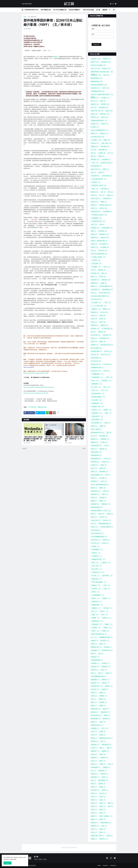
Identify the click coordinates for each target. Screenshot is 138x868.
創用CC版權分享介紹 (97, 433)
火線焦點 (102, 153)
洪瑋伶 (102, 754)
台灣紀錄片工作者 (106, 163)
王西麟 (102, 764)
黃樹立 (102, 832)
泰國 (109, 748)
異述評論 (106, 68)
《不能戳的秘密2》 (97, 374)
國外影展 (94, 192)
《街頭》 (106, 267)
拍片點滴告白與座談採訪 (99, 85)
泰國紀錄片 (95, 751)
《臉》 (94, 611)
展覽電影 (103, 696)
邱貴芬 (105, 494)
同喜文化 (94, 670)
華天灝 (94, 787)
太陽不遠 (105, 683)
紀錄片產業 (95, 88)
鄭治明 (94, 813)
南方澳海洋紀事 (107, 650)
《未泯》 (106, 589)
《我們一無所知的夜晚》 (98, 582)
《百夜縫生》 (96, 608)
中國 (102, 225)
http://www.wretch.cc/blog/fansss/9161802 (36, 373)
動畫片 (102, 644)
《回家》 (94, 381)
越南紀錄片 (95, 494)
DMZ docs (107, 520)
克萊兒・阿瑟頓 (96, 429)
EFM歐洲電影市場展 (105, 524)
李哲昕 (104, 465)
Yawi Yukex (95, 543)
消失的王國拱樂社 (97, 475)
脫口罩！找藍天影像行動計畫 (100, 485)
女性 (94, 107)
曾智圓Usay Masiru (97, 725)
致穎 (93, 780)
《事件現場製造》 (97, 550)
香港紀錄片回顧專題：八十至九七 (101, 511)
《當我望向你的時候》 (98, 397)
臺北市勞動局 (103, 780)
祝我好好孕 (102, 771)
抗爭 (103, 192)
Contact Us (113, 865)
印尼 (101, 654)
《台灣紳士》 (96, 553)
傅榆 (93, 231)
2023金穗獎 (107, 212)
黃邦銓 (94, 208)
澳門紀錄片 (95, 329)
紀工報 (34, 865)
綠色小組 (94, 202)
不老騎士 (105, 631)
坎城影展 (94, 312)
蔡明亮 (102, 488)
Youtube (105, 543)
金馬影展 (103, 498)
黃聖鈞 (110, 836)
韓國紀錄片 (106, 504)
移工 (110, 153)
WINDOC (106, 540)
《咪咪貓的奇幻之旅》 (98, 559)
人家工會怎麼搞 (96, 423)
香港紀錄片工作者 (105, 205)
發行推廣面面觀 (96, 166)
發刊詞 (102, 277)
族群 (106, 75)
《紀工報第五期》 (32, 17)
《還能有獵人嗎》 (97, 621)
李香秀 (94, 319)
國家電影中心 (104, 234)
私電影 (110, 195)
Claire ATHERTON (104, 293)
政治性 (106, 709)
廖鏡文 (94, 702)
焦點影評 (94, 247)
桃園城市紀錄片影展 (106, 738)
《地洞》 (94, 563)
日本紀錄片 (95, 273)
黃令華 (104, 117)
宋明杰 (94, 693)
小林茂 (94, 696)
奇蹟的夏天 (105, 439)
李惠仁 (94, 468)
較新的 (25, 448)
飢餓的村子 (95, 826)
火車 (102, 195)
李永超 (102, 316)
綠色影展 (104, 774)
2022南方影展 (96, 212)
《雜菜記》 (108, 624)
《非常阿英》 (96, 628)
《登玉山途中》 (96, 400)
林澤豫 (102, 468)
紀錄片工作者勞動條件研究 (99, 130)
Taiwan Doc (103, 251)
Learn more (13, 859)
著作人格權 (95, 790)
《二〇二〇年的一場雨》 (98, 306)
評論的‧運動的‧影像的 (27, 4)
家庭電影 (94, 238)
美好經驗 (55, 57)
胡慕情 (101, 156)
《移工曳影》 (108, 608)
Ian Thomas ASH (96, 299)
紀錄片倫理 (103, 107)
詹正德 (101, 173)
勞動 (103, 101)
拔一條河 (107, 459)
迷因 (110, 806)
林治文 (94, 322)
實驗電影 (94, 442)
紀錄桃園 (94, 481)
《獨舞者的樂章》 (97, 605)
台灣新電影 (95, 663)
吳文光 (104, 670)
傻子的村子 (105, 641)
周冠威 (109, 673)
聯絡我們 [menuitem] (105, 10)
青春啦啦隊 (95, 504)
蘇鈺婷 (94, 338)
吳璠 (101, 673)
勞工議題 (108, 647)
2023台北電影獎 (96, 348)
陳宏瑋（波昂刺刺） (106, 816)
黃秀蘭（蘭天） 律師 (97, 836)
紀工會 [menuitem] (98, 10)
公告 (93, 270)
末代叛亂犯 (95, 728)
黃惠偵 (102, 829)
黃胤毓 (94, 839)
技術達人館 (105, 238)
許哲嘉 (94, 797)
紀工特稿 (103, 478)
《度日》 (106, 387)
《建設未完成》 (96, 579)
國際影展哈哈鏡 (42, 407)
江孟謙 (94, 748)
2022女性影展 (107, 176)
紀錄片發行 (107, 335)
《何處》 (109, 377)
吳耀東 (94, 234)
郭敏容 (104, 202)
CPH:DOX (103, 517)
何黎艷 (102, 426)
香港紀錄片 (104, 114)
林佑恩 (102, 319)
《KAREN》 (95, 546)
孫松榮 (105, 689)
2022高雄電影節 (107, 290)
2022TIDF (103, 208)
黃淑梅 (110, 514)
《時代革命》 (96, 589)
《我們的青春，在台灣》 (98, 186)
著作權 (105, 790)
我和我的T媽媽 (96, 459)
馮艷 (93, 514)
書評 (104, 273)
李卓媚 (94, 316)
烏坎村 (94, 761)
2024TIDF (108, 351)
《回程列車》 (96, 182)
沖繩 (102, 748)
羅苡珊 (94, 133)
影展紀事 (95, 104)
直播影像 (106, 767)
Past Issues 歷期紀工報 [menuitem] (60, 10)
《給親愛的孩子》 (97, 403)
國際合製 (94, 439)
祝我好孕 (94, 774)
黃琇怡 (94, 517)
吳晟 (93, 673)
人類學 (107, 423)
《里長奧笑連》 (96, 624)
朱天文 (94, 732)
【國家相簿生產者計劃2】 (99, 120)
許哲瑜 (102, 797)
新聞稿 (107, 715)
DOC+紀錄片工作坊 (97, 137)
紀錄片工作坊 (96, 169)
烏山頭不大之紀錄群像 (98, 65)
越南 (110, 803)
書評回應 (106, 719)
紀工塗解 (105, 98)
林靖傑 (94, 472)
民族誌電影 (95, 745)
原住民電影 (104, 436)
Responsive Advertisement (69, 848)
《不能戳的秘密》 (97, 377)
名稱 (93, 34)
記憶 (93, 173)
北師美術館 (95, 650)
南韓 (93, 654)
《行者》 (104, 615)
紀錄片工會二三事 (97, 111)
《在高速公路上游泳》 (98, 221)
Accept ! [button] (7, 863)
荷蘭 (93, 784)
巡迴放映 (102, 270)
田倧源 (94, 478)
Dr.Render (95, 143)
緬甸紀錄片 (106, 280)
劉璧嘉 (94, 644)
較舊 (84, 448)
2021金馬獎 (95, 176)
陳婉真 (94, 286)
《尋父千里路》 (96, 569)
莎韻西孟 (102, 784)
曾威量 (94, 722)
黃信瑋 (94, 829)
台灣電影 (105, 663)
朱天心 (105, 728)
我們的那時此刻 (96, 455)
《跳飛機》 (95, 618)
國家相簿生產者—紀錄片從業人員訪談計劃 (102, 72)
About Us (105, 865)
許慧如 (94, 342)
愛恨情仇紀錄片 (96, 452)
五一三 (94, 637)
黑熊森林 (94, 345)
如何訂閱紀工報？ (97, 686)
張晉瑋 (94, 706)
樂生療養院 (104, 472)
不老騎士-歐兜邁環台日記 (99, 634)
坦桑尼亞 (105, 680)
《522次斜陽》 (96, 303)
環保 (93, 332)
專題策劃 (107, 59)
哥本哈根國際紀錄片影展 (98, 676)
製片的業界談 (104, 338)
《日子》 (104, 390)
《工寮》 (94, 163)
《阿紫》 (94, 189)
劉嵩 (109, 433)
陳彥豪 (94, 819)
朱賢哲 (94, 244)
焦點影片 (95, 62)
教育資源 (94, 712)
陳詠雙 (102, 819)
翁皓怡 (105, 777)
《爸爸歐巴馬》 (96, 602)
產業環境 (105, 104)
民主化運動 (104, 244)
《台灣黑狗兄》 (96, 556)
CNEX (94, 293)
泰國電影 (105, 751)
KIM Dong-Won (96, 371)
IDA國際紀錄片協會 (97, 368)
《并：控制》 (96, 387)
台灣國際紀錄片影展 (98, 91)
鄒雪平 (102, 810)
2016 (93, 150)
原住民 (106, 88)
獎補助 (94, 764)
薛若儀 (94, 793)
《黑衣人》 (95, 631)
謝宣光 (102, 800)
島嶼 (93, 699)
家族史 (102, 693)
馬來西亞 (95, 117)
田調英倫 (94, 146)
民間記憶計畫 (106, 745)
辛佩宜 (102, 806)
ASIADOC (95, 355)
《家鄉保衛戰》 (96, 384)
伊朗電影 (94, 641)
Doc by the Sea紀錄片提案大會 (100, 296)
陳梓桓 (102, 501)
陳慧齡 (94, 501)
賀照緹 (94, 114)
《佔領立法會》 (96, 264)
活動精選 (94, 325)
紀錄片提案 (107, 199)
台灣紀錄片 (96, 59)
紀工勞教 (95, 98)
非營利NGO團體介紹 (106, 286)
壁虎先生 (95, 124)
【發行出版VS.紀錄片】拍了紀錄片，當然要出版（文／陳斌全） (75, 439)
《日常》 (106, 585)
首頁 (25, 17)
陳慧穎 (107, 140)
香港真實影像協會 (97, 507)
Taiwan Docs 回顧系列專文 (99, 254)
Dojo (93, 524)
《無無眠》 (106, 598)
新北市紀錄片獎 (96, 715)
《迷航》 (108, 413)
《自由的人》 (96, 410)
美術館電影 (95, 777)
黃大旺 (101, 514)
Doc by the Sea (96, 361)
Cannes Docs (105, 355)
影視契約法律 (96, 709)
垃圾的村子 (95, 683)
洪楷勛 (94, 754)
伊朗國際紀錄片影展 (106, 637)
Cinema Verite (96, 520)
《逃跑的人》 (106, 618)
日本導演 (94, 465)
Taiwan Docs (95, 540)
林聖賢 (94, 738)
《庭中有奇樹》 (107, 576)
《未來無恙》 (96, 140)
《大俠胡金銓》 (106, 381)
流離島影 (104, 325)
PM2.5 (106, 371)
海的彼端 (94, 758)
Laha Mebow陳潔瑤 (106, 527)
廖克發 (109, 111)
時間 (110, 192)
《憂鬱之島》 (96, 309)
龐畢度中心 (104, 839)
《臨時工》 (104, 611)
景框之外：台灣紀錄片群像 (99, 241)
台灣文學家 (105, 189)
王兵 (108, 475)
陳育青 (102, 342)
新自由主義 (95, 462)
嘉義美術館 (95, 680)
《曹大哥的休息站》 (97, 394)
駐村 (104, 826)
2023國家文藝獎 (96, 351)
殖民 (103, 741)
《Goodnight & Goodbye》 (99, 215)
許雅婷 (106, 491)
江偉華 (94, 195)
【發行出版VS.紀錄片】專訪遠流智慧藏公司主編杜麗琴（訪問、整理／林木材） (33, 439)
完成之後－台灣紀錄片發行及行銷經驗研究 (102, 94)
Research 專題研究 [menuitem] (74, 10)
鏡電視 (104, 283)
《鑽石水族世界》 (97, 420)
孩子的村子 (95, 689)
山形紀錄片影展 (96, 446)
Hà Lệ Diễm (107, 364)
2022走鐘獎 (95, 290)
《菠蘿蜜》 (107, 410)
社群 (93, 771)
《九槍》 (107, 303)
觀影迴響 (94, 283)
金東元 (94, 498)
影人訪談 (104, 312)
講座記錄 (104, 133)
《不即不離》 (96, 260)
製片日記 (103, 793)
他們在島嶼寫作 (107, 228)
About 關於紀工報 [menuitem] (46, 10)
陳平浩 (94, 101)
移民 (93, 156)
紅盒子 (104, 481)
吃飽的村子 (106, 667)
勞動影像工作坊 (96, 647)
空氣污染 (102, 332)
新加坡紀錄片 (105, 712)
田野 (110, 764)
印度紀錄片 (95, 657)
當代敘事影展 (96, 767)
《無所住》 (95, 598)
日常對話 (105, 462)
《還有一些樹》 (106, 143)
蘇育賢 (106, 169)
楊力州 (102, 322)
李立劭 (94, 735)
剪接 (93, 153)
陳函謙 (94, 816)
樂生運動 (94, 741)
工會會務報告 (96, 75)
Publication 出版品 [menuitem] (88, 10)
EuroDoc (94, 527)
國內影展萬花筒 (96, 78)
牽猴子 (102, 761)
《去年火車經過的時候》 (98, 179)
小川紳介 (104, 442)
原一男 (94, 436)
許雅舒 (94, 800)
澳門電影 (104, 758)
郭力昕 (94, 810)
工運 (106, 446)
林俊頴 (102, 735)
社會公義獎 (105, 146)
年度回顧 (102, 699)
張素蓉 (102, 706)
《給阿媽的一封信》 (97, 407)
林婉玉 (94, 277)
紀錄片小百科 (96, 199)
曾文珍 (102, 722)
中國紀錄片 (95, 228)
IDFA (93, 251)
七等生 (94, 225)
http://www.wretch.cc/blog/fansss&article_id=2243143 (39, 387)
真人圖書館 (105, 247)
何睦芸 (94, 426)
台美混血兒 (95, 667)
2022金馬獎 (103, 150)
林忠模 (104, 124)
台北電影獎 (102, 231)
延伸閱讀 (103, 702)
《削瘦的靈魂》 (96, 218)
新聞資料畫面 (96, 719)
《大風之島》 (105, 563)
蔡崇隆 (94, 488)
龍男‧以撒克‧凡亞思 (107, 345)
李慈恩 (102, 732)
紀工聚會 (95, 127)
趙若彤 (94, 806)
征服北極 (103, 449)
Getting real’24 (96, 364)
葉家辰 (102, 787)
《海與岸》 (95, 592)
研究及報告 (106, 62)
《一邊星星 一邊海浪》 (98, 257)
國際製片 (106, 309)
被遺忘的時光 (96, 491)
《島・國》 (95, 576)
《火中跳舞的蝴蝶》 (97, 595)
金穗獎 (94, 205)
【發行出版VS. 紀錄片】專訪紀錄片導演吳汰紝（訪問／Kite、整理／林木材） (53, 439)
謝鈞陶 (94, 803)
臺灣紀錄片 (95, 159)
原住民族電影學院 (97, 660)
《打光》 (94, 390)
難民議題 (94, 823)
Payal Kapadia (96, 530)
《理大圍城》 (96, 267)
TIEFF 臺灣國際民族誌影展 (99, 537)
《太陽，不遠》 (96, 566)
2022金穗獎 (106, 159)
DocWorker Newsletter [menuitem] (31, 10)
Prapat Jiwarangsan (97, 533)
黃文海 (94, 832)
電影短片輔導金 (106, 823)
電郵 (93, 29)
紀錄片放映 (95, 280)
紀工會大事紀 (96, 335)
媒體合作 (109, 686)
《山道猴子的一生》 (97, 572)
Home (99, 865)
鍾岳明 (102, 813)
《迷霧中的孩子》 (97, 416)
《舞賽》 (94, 615)
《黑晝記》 (107, 628)
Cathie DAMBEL (96, 358)
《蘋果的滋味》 (96, 413)
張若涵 (94, 449)
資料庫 (102, 803)
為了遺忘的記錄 (107, 329)
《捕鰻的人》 (96, 585)
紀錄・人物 (95, 68)
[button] (23, 10)
